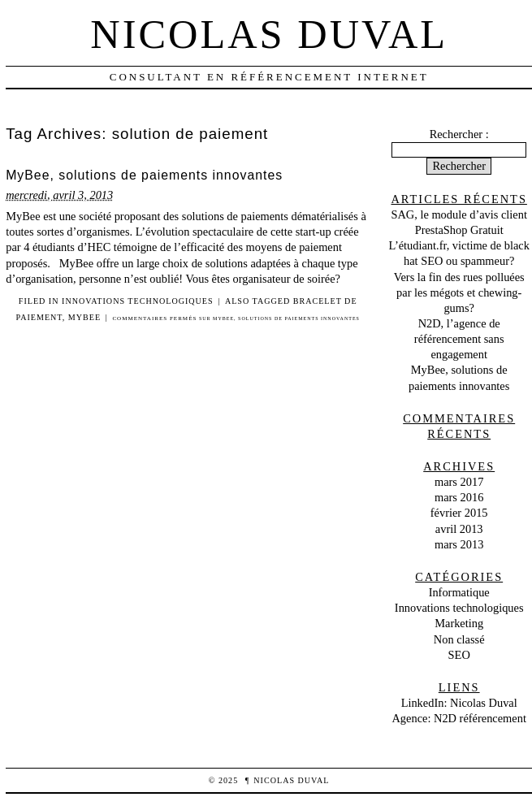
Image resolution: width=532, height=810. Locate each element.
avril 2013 (459, 529)
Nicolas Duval (269, 34)
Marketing (459, 623)
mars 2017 (459, 482)
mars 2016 (459, 497)
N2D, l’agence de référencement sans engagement (459, 339)
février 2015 (459, 513)
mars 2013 (459, 544)
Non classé (459, 639)
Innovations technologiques (138, 301)
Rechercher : (459, 134)
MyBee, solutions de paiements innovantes (144, 175)
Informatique (459, 592)
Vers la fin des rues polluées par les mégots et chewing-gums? (459, 292)
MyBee (84, 317)
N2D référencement (480, 718)
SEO (459, 655)
